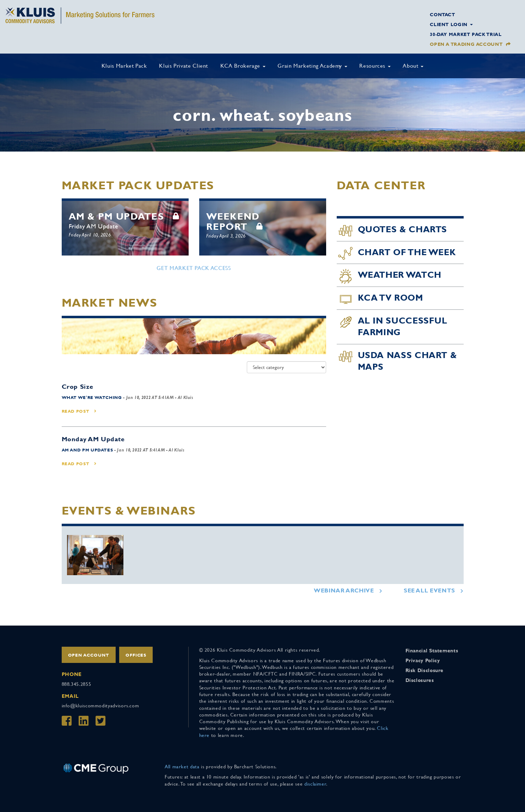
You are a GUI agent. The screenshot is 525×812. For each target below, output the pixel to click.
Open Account (89, 655)
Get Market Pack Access (194, 268)
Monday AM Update (93, 439)
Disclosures (420, 680)
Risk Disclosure (425, 670)
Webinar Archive (344, 590)
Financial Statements (432, 651)
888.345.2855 (77, 684)
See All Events (429, 590)
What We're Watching (92, 398)
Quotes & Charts (403, 229)
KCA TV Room (390, 298)
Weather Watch (400, 275)
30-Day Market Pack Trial (466, 34)
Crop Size (78, 386)
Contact (442, 15)
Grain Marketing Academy (312, 66)
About (413, 66)
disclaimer (315, 784)
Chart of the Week (407, 252)
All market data (182, 767)
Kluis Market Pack (124, 66)
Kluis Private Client (184, 66)
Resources (375, 66)
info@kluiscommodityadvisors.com (100, 706)
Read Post (79, 411)
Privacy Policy (423, 660)
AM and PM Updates (87, 450)
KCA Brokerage (243, 66)
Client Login (451, 24)
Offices (136, 655)
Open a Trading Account (466, 44)
